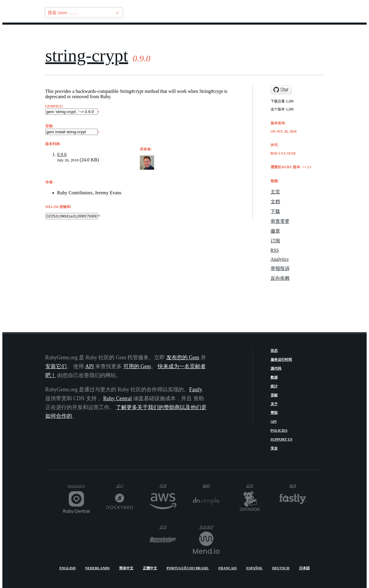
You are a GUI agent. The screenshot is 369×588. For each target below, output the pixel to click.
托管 (166, 486)
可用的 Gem (137, 366)
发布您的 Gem (183, 357)
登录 (328, 13)
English (67, 568)
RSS (275, 250)
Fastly (196, 390)
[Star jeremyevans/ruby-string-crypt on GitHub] (281, 90)
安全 (274, 448)
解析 (211, 486)
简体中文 (126, 568)
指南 (307, 13)
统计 (274, 386)
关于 (274, 404)
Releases (236, 13)
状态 (274, 351)
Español (255, 568)
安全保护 (209, 527)
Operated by (79, 488)
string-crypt (87, 55)
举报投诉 (280, 268)
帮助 (274, 413)
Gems (285, 13)
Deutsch (281, 568)
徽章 (275, 231)
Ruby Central (118, 398)
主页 (275, 192)
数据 (274, 377)
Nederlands (97, 568)
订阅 (275, 241)
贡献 (274, 395)
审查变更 (280, 221)
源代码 (276, 368)
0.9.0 (62, 154)
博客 (263, 13)
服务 (297, 486)
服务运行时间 (281, 360)
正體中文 (150, 568)
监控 (254, 486)
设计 (125, 486)
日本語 (304, 568)
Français (228, 568)
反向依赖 (280, 278)
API (274, 422)
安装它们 (56, 366)
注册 (348, 13)
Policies (279, 430)
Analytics (280, 259)
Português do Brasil (188, 568)
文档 (275, 202)
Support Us (282, 439)
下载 (275, 211)
